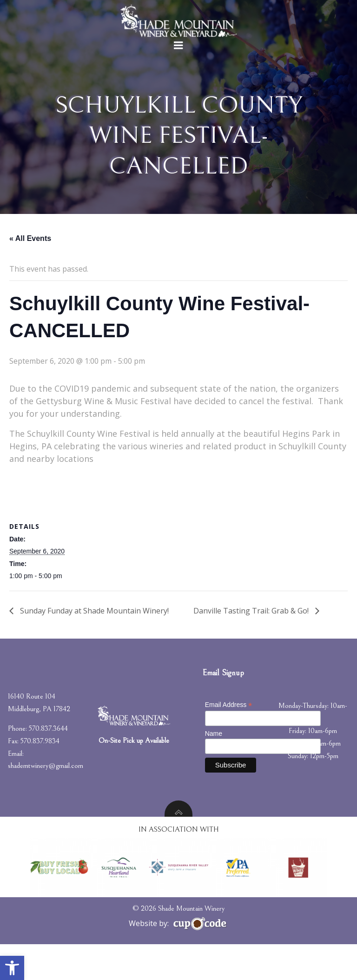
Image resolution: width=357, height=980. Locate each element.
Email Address (229, 743)
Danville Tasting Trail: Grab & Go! (252, 646)
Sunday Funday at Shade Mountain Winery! (93, 646)
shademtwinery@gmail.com (47, 804)
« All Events (30, 274)
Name (214, 771)
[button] (12, 968)
